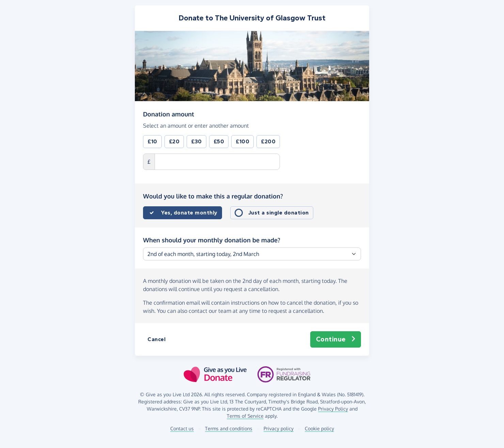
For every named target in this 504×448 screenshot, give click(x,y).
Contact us (182, 428)
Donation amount (169, 114)
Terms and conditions (229, 428)
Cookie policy (319, 428)
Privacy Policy (333, 409)
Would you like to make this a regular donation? (213, 196)
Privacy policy (279, 428)
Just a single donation (279, 213)
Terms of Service (245, 416)
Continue (336, 339)
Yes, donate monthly (189, 213)
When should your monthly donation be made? (212, 240)
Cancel (156, 339)
